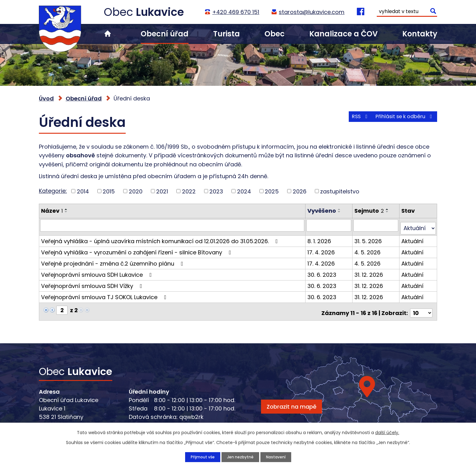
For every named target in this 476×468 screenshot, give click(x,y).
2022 (189, 191)
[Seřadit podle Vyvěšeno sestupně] (341, 212)
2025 (272, 191)
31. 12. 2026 (369, 271)
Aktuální (413, 238)
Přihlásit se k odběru (401, 120)
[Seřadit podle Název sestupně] (66, 212)
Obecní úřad (165, 34)
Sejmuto (370, 211)
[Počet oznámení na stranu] (421, 307)
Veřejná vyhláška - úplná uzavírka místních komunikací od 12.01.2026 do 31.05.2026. (161, 238)
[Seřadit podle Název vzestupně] (66, 209)
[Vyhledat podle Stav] (418, 225)
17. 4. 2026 (322, 249)
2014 (83, 191)
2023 (216, 191)
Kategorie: (53, 191)
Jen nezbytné (240, 456)
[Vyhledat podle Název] (173, 225)
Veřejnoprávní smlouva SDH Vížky (93, 283)
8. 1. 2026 (320, 238)
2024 (244, 191)
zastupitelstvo (340, 191)
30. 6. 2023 (323, 271)
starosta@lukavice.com (311, 12)
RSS (348, 120)
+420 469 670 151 (235, 12)
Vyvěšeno (323, 211)
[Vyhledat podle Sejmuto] (376, 225)
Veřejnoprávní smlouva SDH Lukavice (98, 271)
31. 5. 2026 (369, 238)
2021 (162, 191)
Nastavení (279, 456)
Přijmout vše (199, 456)
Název (52, 211)
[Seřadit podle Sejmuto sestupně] (388, 212)
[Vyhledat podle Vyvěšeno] (330, 225)
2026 (300, 191)
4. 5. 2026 (368, 249)
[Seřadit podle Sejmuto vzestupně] (388, 209)
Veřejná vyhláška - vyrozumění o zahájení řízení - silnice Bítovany (137, 249)
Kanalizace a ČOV (343, 34)
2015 (109, 191)
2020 (136, 191)
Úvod (108, 34)
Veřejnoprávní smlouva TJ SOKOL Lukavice (105, 294)
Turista (226, 34)
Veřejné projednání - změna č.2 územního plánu (113, 260)
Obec (275, 34)
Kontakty (420, 34)
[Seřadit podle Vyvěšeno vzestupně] (341, 209)
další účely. (387, 432)
